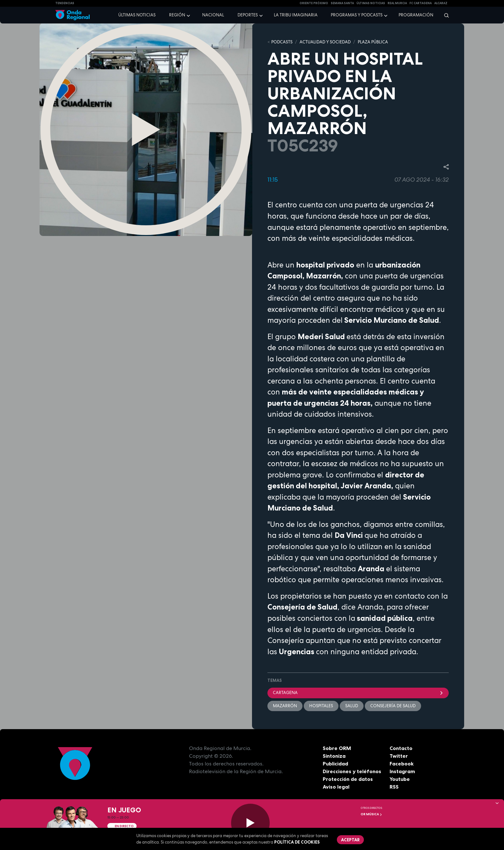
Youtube (400, 779)
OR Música (371, 814)
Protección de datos (348, 779)
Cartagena (358, 693)
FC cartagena (421, 3)
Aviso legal (336, 787)
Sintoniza (334, 756)
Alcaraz (441, 3)
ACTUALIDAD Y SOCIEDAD (325, 42)
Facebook (402, 764)
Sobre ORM (337, 748)
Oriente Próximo (314, 3)
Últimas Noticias (371, 3)
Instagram (402, 771)
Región (177, 15)
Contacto (401, 748)
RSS (394, 787)
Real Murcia (397, 3)
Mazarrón (285, 706)
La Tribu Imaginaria (296, 15)
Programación (416, 15)
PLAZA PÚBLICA (373, 42)
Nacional (213, 15)
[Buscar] (444, 15)
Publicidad (335, 764)
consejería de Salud (393, 706)
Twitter (399, 756)
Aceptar (350, 840)
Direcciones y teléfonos (352, 771)
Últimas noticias (137, 15)
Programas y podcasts (357, 15)
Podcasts (282, 42)
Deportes (248, 15)
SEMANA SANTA (342, 3)
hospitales (321, 706)
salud (352, 706)
